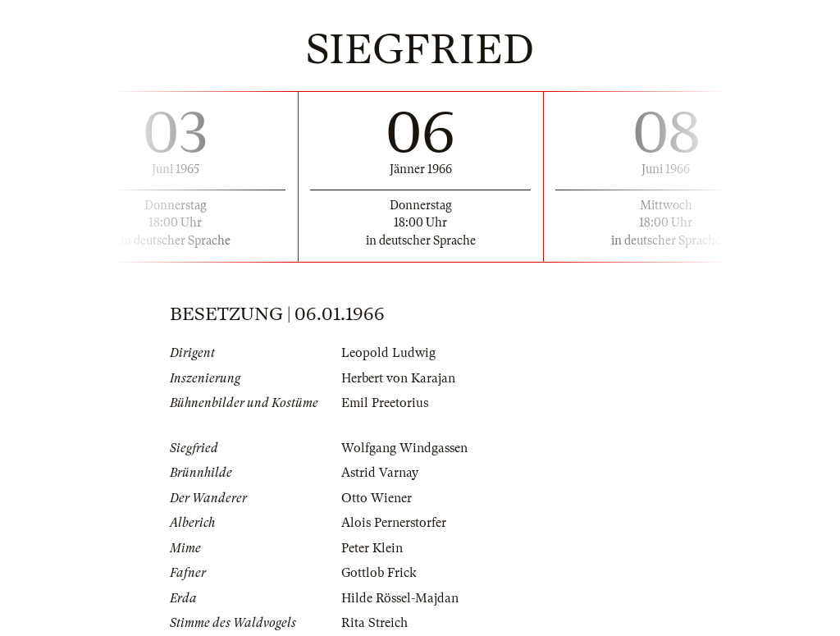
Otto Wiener (377, 498)
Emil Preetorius (385, 403)
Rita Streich (374, 623)
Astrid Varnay (380, 473)
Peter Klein (372, 548)
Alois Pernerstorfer (394, 523)
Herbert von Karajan (398, 378)
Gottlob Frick (379, 573)
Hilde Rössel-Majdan (400, 598)
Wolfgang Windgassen (404, 448)
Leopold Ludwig (388, 353)
